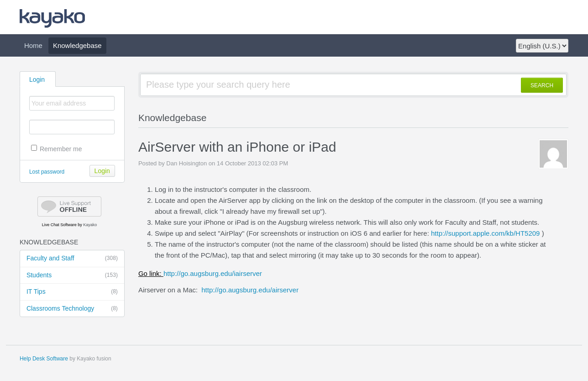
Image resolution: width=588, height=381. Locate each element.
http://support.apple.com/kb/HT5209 (485, 233)
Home (33, 45)
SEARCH (542, 85)
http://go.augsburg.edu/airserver (250, 290)
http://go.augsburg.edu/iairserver (200, 273)
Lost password (47, 172)
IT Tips (72, 292)
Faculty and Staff (72, 259)
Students (72, 275)
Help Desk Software (44, 359)
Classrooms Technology (72, 309)
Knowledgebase (77, 45)
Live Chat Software (59, 225)
